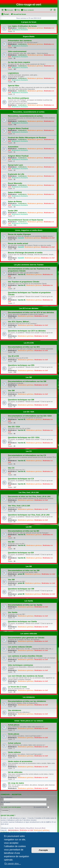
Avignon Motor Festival (18, 128)
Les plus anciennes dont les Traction (29, 265)
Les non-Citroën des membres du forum (26, 676)
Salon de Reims (15, 202)
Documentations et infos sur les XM (24, 570)
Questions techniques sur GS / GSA (24, 437)
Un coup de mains (16, 783)
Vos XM (11, 580)
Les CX (29, 451)
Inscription (17, 794)
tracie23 (21, 238)
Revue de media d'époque (19, 234)
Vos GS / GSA (14, 427)
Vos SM (11, 390)
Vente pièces (14, 734)
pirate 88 (21, 574)
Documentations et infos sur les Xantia (25, 605)
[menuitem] (9, 10)
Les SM (29, 377)
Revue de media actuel (18, 243)
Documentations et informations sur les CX (27, 455)
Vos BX (11, 542)
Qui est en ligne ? (8, 815)
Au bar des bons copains (19, 62)
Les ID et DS (29, 343)
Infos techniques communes (21, 665)
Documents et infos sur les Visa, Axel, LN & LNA (29, 496)
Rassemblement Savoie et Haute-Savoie (26, 220)
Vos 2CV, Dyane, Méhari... (19, 322)
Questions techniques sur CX (21, 479)
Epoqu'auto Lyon (16, 165)
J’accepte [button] (43, 850)
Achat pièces (14, 725)
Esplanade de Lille (16, 174)
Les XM (29, 566)
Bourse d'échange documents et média (25, 253)
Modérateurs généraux (35, 28)
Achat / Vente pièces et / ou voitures (29, 721)
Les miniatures (29, 697)
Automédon (13, 147)
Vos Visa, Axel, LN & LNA (19, 506)
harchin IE (22, 274)
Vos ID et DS (13, 356)
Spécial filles (14, 86)
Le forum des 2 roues (17, 687)
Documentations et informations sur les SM (27, 381)
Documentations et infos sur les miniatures (27, 701)
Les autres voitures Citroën (20, 647)
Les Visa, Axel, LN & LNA (29, 492)
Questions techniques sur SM (21, 400)
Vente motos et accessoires (20, 761)
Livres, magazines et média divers (29, 230)
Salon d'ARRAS (15, 192)
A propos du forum (29, 22)
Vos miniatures (15, 710)
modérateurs (22, 28)
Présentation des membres (20, 41)
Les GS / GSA (29, 412)
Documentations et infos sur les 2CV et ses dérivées (31, 312)
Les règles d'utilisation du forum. (23, 26)
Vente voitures (14, 752)
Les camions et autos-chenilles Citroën (25, 656)
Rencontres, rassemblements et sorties (29, 112)
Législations (13, 73)
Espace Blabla (29, 37)
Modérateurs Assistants (20, 30)
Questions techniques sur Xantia (22, 621)
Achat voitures (14, 743)
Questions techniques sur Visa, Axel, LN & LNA (29, 515)
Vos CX (11, 468)
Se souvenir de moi (41, 807)
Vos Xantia (13, 612)
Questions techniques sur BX (21, 553)
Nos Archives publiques (19, 98)
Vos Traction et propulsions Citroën (24, 282)
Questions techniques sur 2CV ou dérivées (27, 331)
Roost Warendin (15, 183)
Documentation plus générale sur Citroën (26, 638)
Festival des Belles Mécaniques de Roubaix (27, 138)
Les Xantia (29, 601)
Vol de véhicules (15, 772)
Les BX (29, 527)
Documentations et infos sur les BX (24, 531)
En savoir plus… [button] (13, 864)
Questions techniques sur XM (21, 589)
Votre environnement (17, 51)
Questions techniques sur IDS (21, 365)
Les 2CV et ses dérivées (29, 308)
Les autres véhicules (29, 634)
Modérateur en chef (48, 238)
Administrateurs (13, 830)
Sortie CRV (13, 211)
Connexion (5, 794)
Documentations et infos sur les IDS (24, 347)
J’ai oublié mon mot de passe (11, 807)
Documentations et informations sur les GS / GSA (30, 416)
